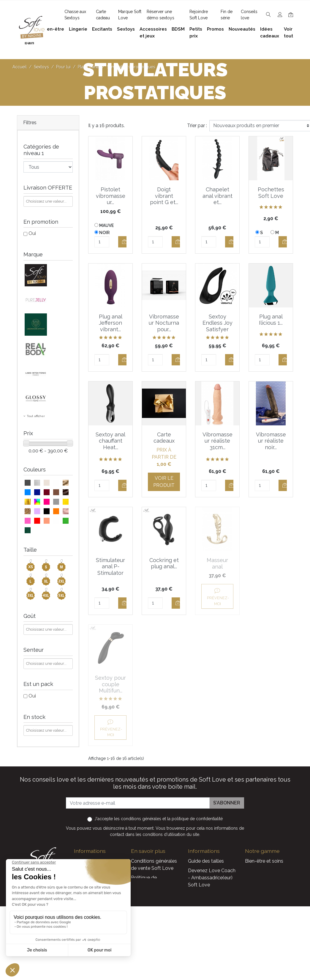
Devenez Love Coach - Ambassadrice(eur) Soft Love (212, 868)
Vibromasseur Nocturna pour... (164, 323)
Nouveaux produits (209, 927)
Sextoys (254, 899)
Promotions (201, 918)
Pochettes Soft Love (271, 193)
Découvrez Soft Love (155, 953)
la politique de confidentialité (195, 809)
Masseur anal (217, 563)
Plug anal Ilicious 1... (271, 320)
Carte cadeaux (164, 438)
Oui (32, 233)
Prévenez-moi (218, 610)
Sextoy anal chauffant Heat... (110, 441)
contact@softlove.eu (104, 851)
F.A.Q (137, 884)
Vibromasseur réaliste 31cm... (218, 441)
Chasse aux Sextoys (153, 944)
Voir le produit (164, 482)
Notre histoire (146, 894)
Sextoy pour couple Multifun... (271, 566)
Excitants (255, 889)
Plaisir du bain (260, 861)
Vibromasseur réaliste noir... (271, 441)
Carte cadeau (203, 937)
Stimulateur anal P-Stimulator (110, 566)
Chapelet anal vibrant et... (218, 196)
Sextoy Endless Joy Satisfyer (218, 323)
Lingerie (254, 880)
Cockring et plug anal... (164, 563)
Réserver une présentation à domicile (147, 911)
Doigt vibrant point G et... (164, 196)
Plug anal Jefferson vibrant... (111, 323)
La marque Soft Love (211, 946)
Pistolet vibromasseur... (111, 196)
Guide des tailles (206, 851)
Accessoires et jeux (266, 870)
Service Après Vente (210, 956)
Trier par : (197, 126)
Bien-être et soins (264, 851)
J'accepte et (159, 809)
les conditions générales (138, 809)
